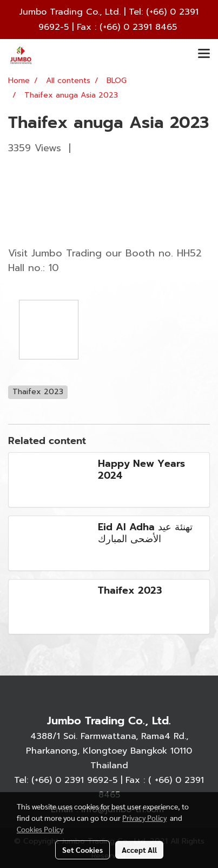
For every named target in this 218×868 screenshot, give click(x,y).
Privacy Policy (144, 818)
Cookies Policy (40, 829)
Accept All (139, 850)
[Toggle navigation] (204, 54)
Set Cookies (82, 850)
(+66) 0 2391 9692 (70, 780)
